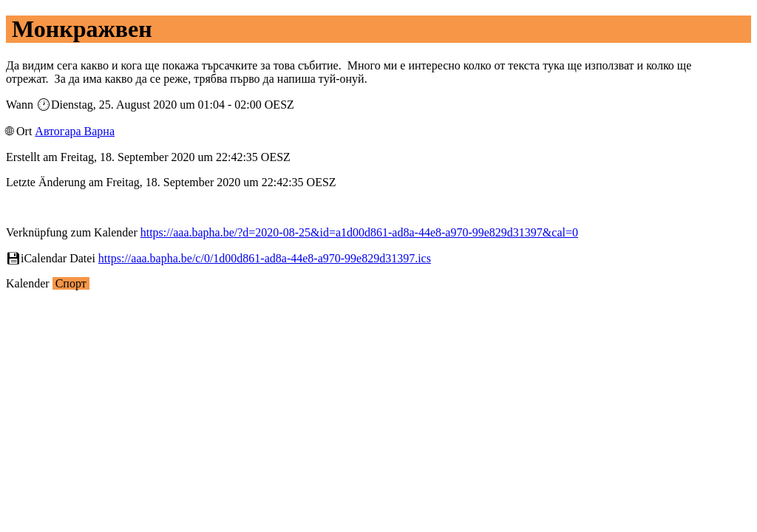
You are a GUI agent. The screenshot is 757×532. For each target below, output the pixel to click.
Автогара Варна (75, 131)
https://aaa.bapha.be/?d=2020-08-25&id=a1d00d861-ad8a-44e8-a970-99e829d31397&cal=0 (359, 232)
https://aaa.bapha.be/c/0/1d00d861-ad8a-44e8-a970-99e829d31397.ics (265, 258)
